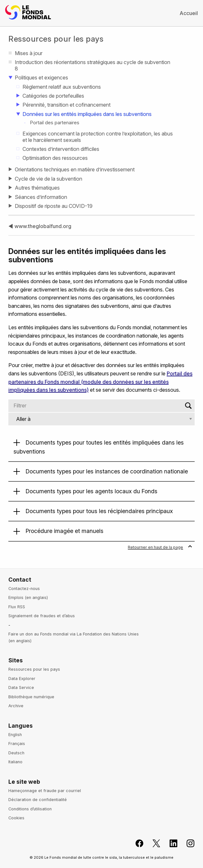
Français (17, 744)
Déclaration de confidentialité (38, 800)
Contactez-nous (24, 589)
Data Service (21, 688)
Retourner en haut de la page (160, 547)
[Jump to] (101, 419)
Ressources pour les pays (56, 39)
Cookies (16, 818)
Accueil (189, 13)
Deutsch (16, 753)
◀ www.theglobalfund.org (40, 226)
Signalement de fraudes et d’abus (42, 616)
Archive (16, 706)
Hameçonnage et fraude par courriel (45, 791)
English (15, 735)
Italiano (15, 762)
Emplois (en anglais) (28, 598)
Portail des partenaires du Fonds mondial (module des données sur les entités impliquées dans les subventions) (100, 382)
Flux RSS (17, 607)
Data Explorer (22, 679)
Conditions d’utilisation (30, 809)
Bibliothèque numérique (31, 697)
